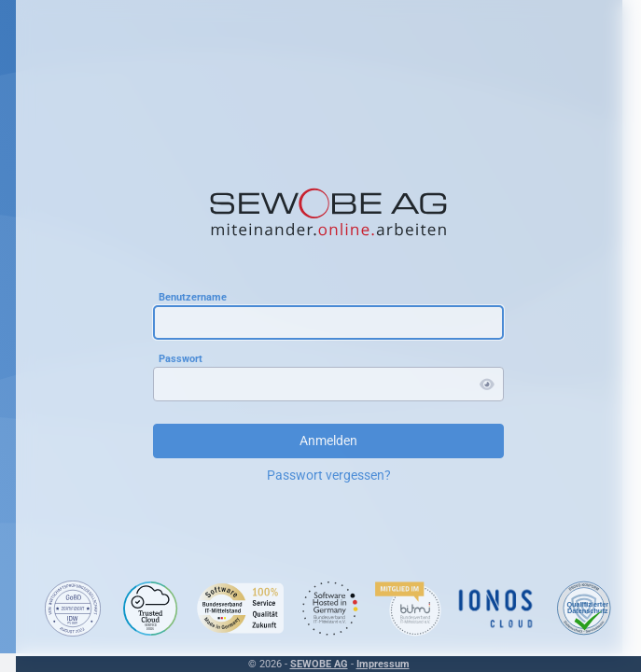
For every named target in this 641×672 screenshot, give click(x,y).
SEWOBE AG (319, 664)
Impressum (383, 664)
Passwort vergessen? (329, 475)
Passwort (181, 358)
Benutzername (193, 296)
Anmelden (328, 441)
